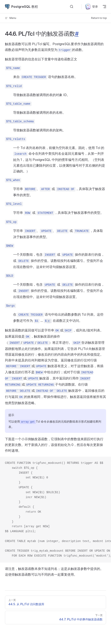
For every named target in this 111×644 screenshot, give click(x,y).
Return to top (99, 18)
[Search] (72, 7)
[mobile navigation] (104, 7)
